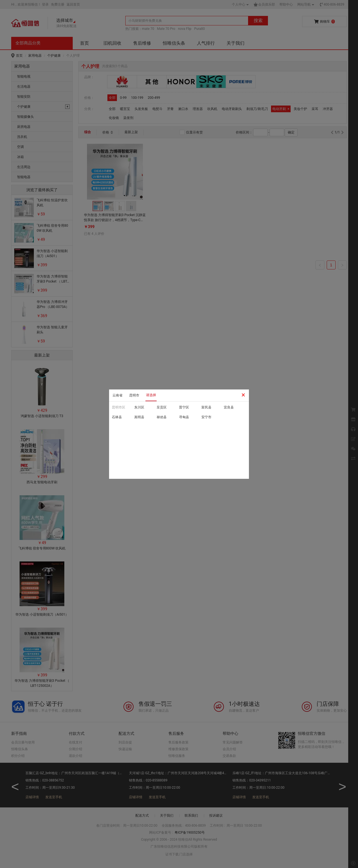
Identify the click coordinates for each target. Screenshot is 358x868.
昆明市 (134, 395)
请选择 (151, 395)
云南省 (117, 395)
